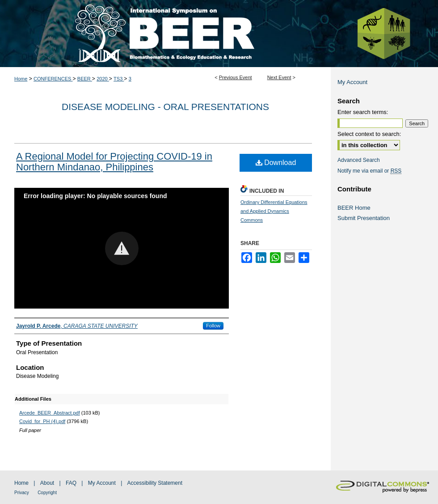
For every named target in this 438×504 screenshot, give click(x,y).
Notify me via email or (369, 171)
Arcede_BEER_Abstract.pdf (50, 413)
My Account (352, 82)
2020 (103, 79)
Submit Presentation (364, 218)
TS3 (119, 79)
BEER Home (354, 208)
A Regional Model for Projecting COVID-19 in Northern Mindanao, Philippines (114, 162)
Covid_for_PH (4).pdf (42, 421)
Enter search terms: (363, 112)
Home (21, 79)
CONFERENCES (53, 79)
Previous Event (236, 77)
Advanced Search (359, 160)
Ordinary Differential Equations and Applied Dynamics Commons (274, 211)
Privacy (22, 493)
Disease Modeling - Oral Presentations (165, 107)
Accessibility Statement (155, 483)
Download (276, 163)
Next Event (279, 77)
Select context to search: (369, 134)
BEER (85, 79)
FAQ (71, 483)
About (47, 483)
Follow (213, 326)
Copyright (47, 493)
